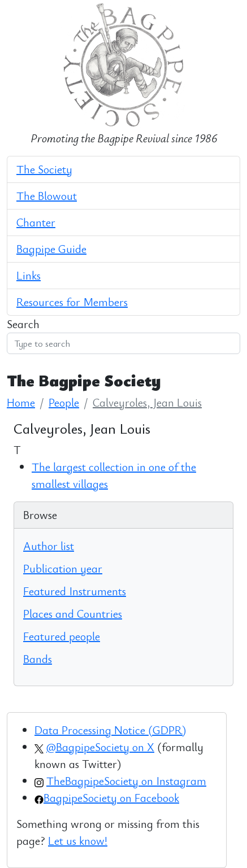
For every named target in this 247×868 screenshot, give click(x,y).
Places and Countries (73, 614)
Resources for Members (72, 302)
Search (23, 324)
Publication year (63, 568)
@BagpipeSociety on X (100, 747)
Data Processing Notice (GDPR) (110, 730)
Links (29, 275)
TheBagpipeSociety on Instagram (126, 781)
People (64, 402)
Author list (49, 546)
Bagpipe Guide (51, 249)
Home (21, 402)
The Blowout (47, 196)
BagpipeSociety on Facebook (111, 798)
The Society (44, 169)
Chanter (36, 222)
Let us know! (78, 841)
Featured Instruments (75, 591)
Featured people (62, 636)
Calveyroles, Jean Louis (147, 402)
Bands (38, 659)
